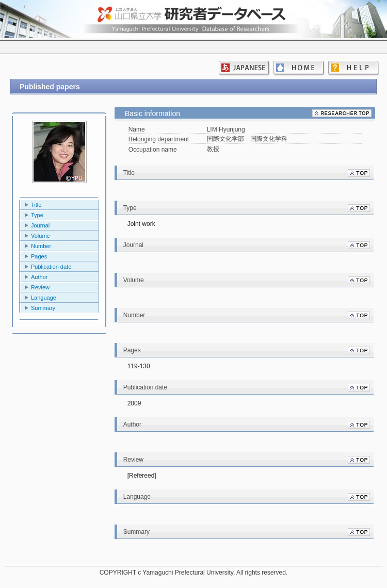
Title (36, 205)
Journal (40, 225)
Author (39, 277)
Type (37, 215)
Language (44, 298)
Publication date (51, 267)
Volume (41, 236)
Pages (39, 256)
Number (41, 246)
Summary (43, 308)
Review (40, 287)
